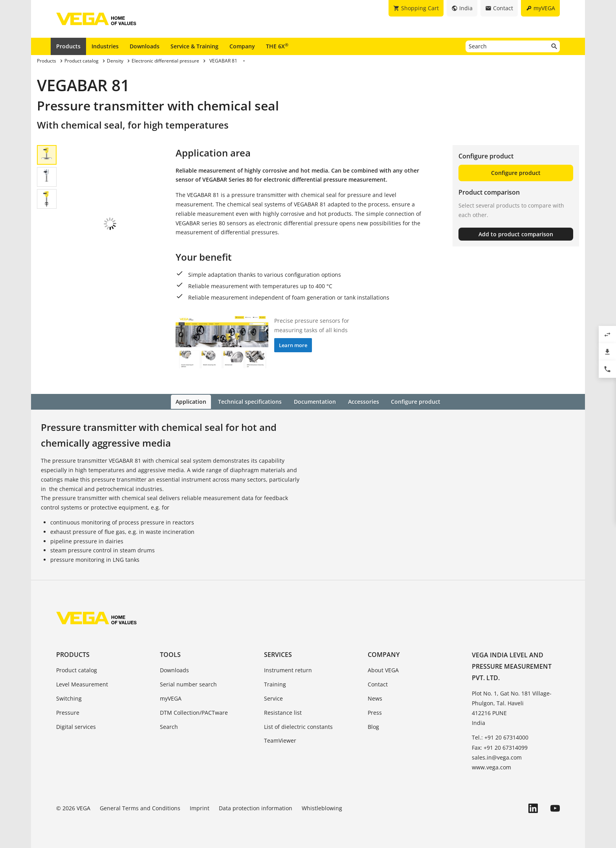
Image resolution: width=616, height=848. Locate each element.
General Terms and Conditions (140, 808)
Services (278, 654)
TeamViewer (280, 740)
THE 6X (277, 46)
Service (273, 698)
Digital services (76, 726)
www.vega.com (491, 766)
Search (169, 726)
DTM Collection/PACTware (194, 712)
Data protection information (256, 808)
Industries (105, 46)
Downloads (145, 46)
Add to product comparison (516, 234)
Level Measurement (82, 684)
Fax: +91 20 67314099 (500, 747)
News (375, 698)
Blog (373, 726)
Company (242, 46)
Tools (170, 654)
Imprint (200, 808)
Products (68, 46)
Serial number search (188, 684)
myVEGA (171, 698)
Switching (69, 698)
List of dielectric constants (298, 726)
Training (275, 684)
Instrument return (288, 670)
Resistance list (283, 712)
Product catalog (77, 670)
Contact (378, 684)
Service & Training (194, 46)
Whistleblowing (322, 808)
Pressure (68, 712)
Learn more (293, 345)
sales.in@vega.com (497, 757)
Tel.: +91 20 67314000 (500, 737)
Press (375, 712)
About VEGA (383, 670)
